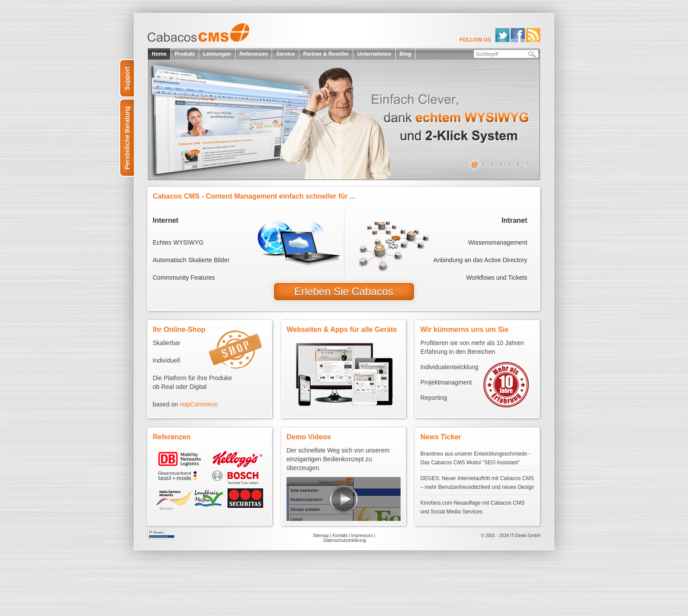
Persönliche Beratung (127, 138)
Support (127, 78)
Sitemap (321, 536)
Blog (406, 54)
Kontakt (340, 536)
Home (159, 54)
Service (285, 54)
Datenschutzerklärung (345, 540)
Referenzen (254, 54)
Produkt (185, 54)
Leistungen (217, 54)
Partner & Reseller (326, 54)
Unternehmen (374, 54)
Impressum (362, 536)
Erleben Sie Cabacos (344, 291)
